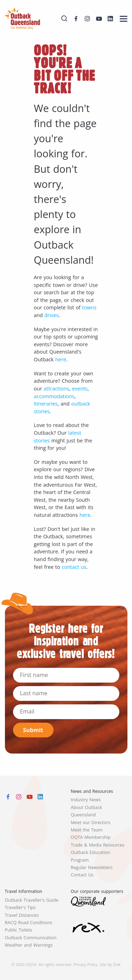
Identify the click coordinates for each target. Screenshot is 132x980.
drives (51, 315)
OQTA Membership (91, 837)
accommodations (54, 396)
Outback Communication (31, 938)
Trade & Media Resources (98, 845)
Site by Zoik (110, 964)
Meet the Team (87, 830)
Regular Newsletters (92, 867)
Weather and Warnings (29, 945)
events (80, 389)
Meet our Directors (91, 823)
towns (89, 307)
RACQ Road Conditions (29, 923)
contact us (74, 567)
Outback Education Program (90, 856)
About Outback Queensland (86, 811)
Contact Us (82, 875)
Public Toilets (19, 930)
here (61, 359)
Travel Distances (22, 915)
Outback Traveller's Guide (32, 900)
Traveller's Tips (20, 907)
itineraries (46, 404)
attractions (56, 389)
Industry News (86, 800)
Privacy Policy (86, 964)
